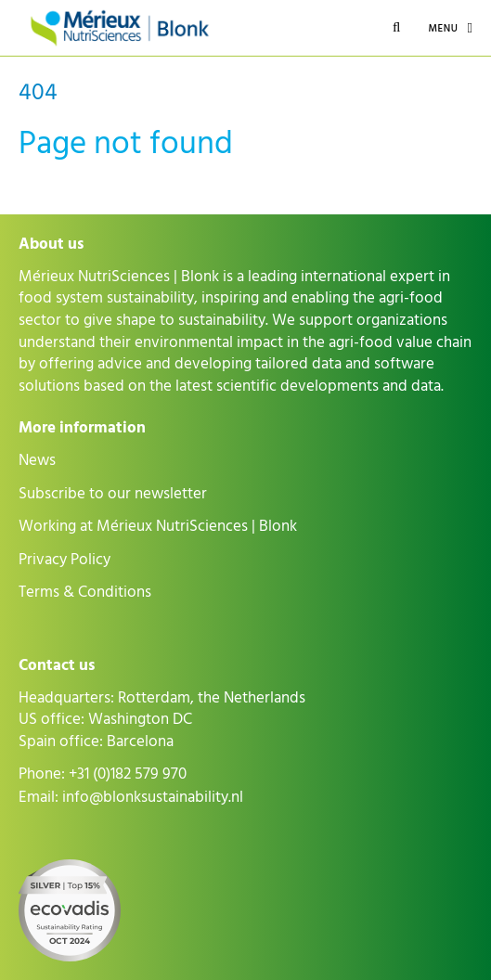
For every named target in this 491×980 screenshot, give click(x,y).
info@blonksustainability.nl (153, 797)
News (37, 460)
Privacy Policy (65, 560)
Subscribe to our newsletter (113, 494)
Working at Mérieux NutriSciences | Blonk (158, 526)
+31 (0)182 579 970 (128, 774)
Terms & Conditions (85, 592)
